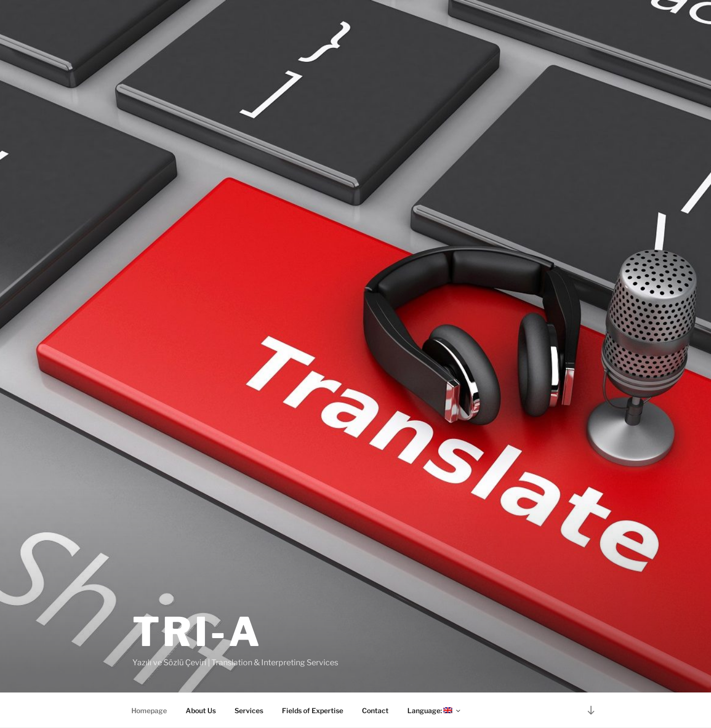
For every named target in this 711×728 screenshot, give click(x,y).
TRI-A (197, 632)
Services (249, 710)
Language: (434, 710)
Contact (375, 710)
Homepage (149, 710)
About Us (201, 710)
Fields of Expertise (313, 710)
